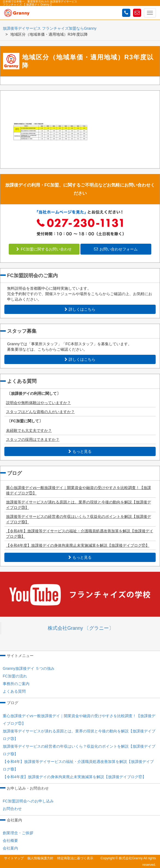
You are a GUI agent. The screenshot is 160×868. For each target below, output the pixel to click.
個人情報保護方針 (40, 858)
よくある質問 (14, 691)
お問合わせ (12, 809)
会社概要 (10, 841)
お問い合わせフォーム (116, 249)
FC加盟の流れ (15, 676)
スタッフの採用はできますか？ (33, 439)
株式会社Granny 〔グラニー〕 (81, 628)
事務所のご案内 (16, 684)
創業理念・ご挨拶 (18, 833)
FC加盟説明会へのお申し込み (28, 801)
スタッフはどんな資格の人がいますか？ (40, 412)
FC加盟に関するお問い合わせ (44, 249)
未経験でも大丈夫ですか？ (29, 430)
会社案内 (10, 848)
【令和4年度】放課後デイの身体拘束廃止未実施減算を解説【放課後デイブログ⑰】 (78, 545)
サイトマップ (14, 858)
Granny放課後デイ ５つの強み (29, 668)
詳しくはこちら (80, 309)
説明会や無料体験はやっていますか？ (38, 403)
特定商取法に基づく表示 (75, 858)
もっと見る (80, 451)
